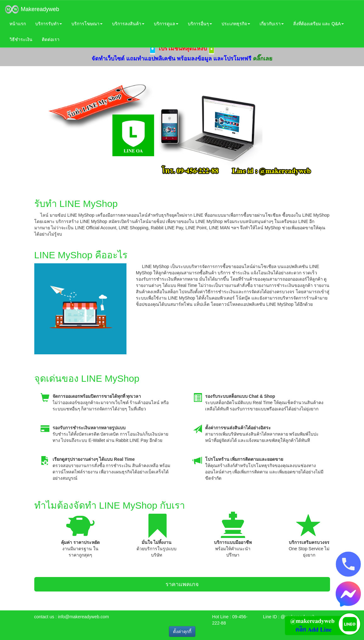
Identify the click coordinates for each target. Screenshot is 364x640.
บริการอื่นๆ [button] (200, 24)
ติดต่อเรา (51, 39)
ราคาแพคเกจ (182, 584)
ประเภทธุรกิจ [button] (236, 24)
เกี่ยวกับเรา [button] (272, 24)
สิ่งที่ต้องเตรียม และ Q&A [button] (319, 24)
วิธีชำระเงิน (21, 39)
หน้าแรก (18, 24)
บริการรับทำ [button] (49, 24)
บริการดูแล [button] (166, 24)
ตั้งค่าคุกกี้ (182, 631)
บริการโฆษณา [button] (87, 24)
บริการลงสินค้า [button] (128, 24)
